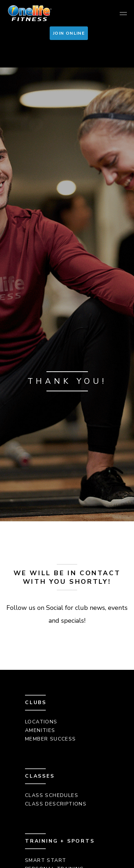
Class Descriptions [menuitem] (56, 804)
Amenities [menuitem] (40, 730)
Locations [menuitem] (41, 722)
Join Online (69, 33)
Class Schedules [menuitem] (52, 795)
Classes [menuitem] (40, 776)
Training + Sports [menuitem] (60, 841)
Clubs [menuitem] (36, 703)
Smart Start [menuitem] (46, 860)
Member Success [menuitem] (51, 739)
